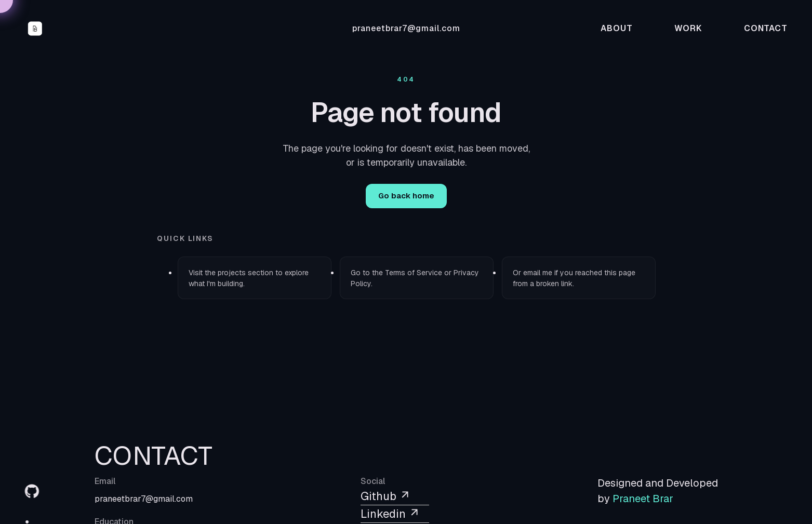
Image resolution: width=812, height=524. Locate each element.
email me (538, 273)
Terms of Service (414, 273)
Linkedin (390, 514)
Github (386, 496)
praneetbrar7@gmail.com (406, 28)
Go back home (406, 196)
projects (232, 273)
